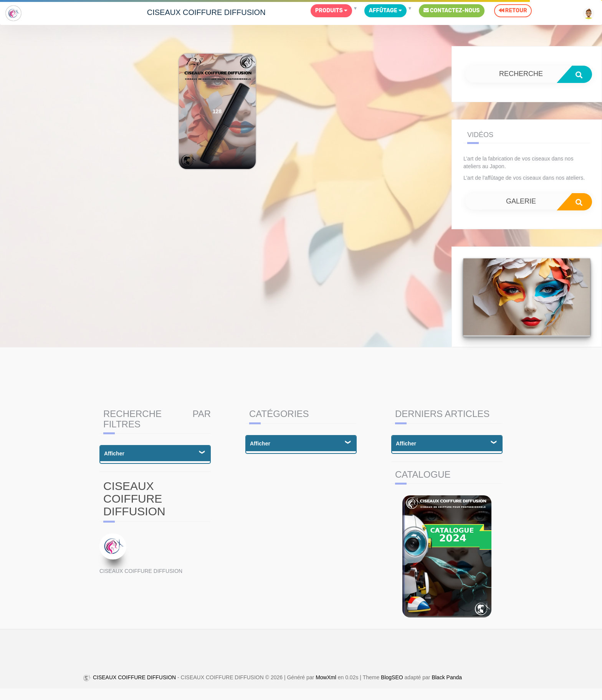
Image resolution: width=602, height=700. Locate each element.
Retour (513, 11)
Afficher (114, 453)
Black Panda (447, 678)
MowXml (326, 678)
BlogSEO (392, 678)
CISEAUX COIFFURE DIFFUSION (206, 12)
